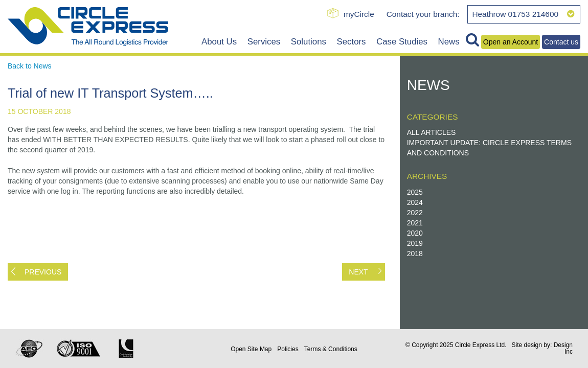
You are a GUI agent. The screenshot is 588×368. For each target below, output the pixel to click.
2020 (415, 233)
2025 (415, 192)
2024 (415, 202)
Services (264, 42)
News (449, 42)
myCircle (359, 14)
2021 (415, 223)
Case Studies (402, 42)
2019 (415, 243)
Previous (43, 272)
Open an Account (511, 42)
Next (358, 272)
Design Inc (563, 348)
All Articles (432, 132)
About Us (219, 42)
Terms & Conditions (331, 349)
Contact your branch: (423, 14)
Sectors (352, 42)
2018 (415, 254)
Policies (288, 349)
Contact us (561, 42)
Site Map (251, 349)
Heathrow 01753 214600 (523, 14)
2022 (415, 213)
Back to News (30, 66)
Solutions (309, 42)
